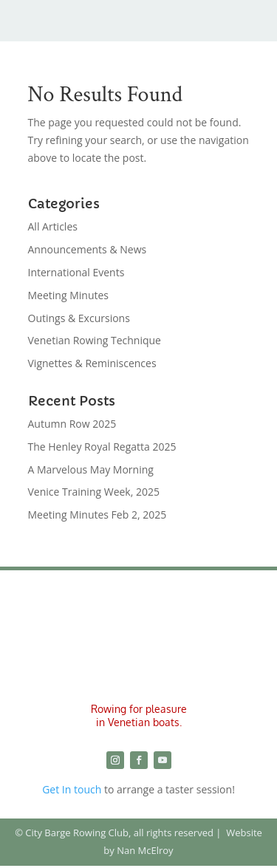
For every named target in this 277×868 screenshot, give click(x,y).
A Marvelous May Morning (91, 469)
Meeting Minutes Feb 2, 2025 (98, 515)
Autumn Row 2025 (72, 424)
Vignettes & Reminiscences (92, 363)
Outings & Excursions (79, 318)
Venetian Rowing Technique (95, 340)
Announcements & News (88, 249)
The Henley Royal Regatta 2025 (102, 447)
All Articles (53, 226)
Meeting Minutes (68, 295)
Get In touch (72, 789)
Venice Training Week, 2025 (94, 492)
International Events (76, 272)
